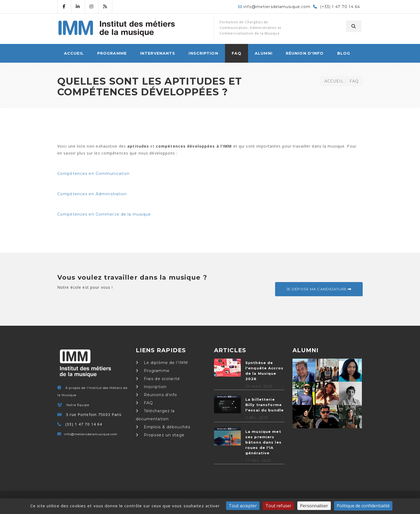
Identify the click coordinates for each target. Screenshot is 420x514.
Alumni (264, 53)
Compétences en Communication (93, 174)
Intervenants (158, 53)
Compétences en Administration (92, 194)
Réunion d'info (305, 53)
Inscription (203, 53)
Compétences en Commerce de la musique (104, 214)
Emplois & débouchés (163, 427)
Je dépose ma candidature (319, 289)
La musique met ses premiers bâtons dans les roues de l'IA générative (263, 442)
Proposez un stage (160, 435)
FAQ (237, 53)
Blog (344, 53)
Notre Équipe (78, 405)
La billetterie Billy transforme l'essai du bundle (265, 405)
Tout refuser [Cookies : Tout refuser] (278, 506)
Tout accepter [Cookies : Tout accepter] (243, 506)
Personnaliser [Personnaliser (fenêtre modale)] (314, 506)
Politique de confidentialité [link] (363, 506)
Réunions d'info (157, 395)
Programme (112, 53)
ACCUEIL (74, 53)
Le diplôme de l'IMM (162, 363)
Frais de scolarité (158, 379)
